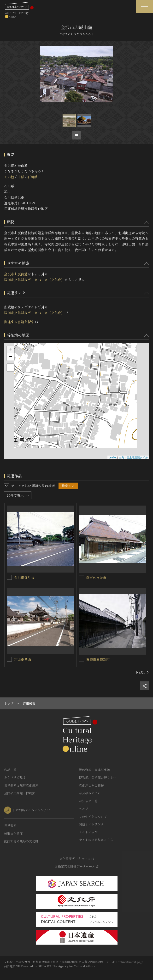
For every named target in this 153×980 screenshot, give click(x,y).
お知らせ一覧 (88, 801)
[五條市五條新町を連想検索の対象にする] (82, 659)
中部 (21, 177)
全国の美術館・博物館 (20, 793)
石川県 (32, 177)
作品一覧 (10, 770)
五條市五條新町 (98, 659)
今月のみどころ (90, 793)
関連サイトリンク (91, 824)
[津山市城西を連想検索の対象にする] (9, 659)
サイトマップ (88, 832)
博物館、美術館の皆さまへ (98, 777)
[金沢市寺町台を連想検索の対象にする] (9, 577)
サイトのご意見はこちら (96, 840)
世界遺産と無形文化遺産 (21, 785)
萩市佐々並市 (96, 578)
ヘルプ (84, 809)
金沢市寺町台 (24, 577)
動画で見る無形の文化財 (21, 841)
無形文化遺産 (13, 833)
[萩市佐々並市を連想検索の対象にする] (82, 578)
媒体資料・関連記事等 (94, 770)
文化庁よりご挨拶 (91, 785)
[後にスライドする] (143, 672)
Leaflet (113, 457)
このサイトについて (93, 816)
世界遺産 (10, 826)
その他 (9, 177)
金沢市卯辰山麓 (16, 274)
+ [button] (11, 350)
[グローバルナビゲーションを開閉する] (145, 7)
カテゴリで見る (15, 777)
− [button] (11, 357)
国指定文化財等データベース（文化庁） (34, 280)
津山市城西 (23, 659)
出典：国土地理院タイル (133, 457)
